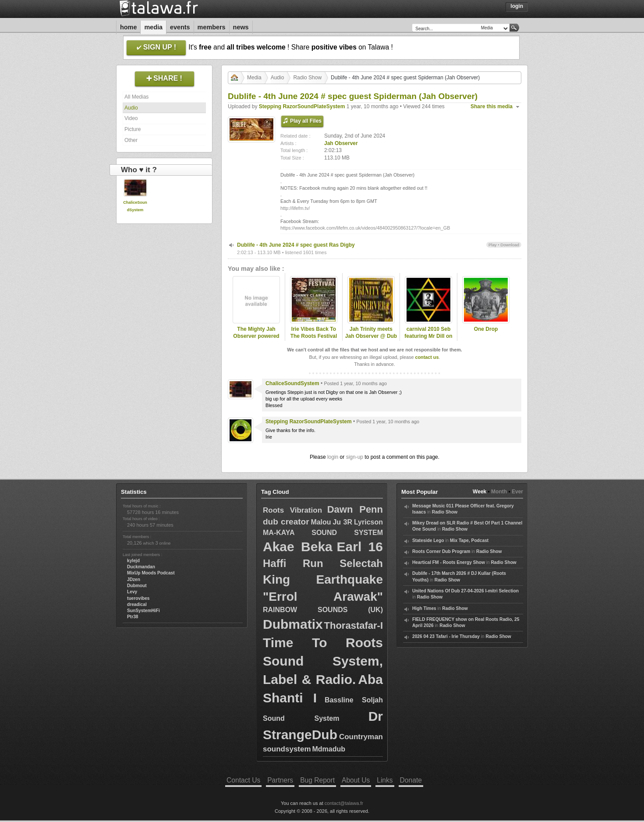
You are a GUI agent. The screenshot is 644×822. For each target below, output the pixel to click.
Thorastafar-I (354, 625)
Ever (517, 492)
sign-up (355, 457)
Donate (411, 780)
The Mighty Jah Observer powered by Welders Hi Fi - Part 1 (256, 340)
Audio (131, 108)
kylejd (133, 561)
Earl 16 (360, 547)
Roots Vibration (292, 510)
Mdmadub (329, 749)
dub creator (286, 522)
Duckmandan (141, 567)
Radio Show (307, 78)
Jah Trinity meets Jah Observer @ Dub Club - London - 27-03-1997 (371, 340)
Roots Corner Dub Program (441, 551)
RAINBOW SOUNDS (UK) (323, 610)
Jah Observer (341, 143)
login (333, 457)
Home (128, 27)
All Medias (136, 97)
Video (131, 118)
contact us (427, 357)
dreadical (137, 604)
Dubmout (137, 586)
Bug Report (317, 780)
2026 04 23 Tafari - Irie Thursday (446, 636)
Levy (132, 592)
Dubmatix (293, 624)
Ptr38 (133, 617)
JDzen (134, 579)
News (241, 27)
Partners (280, 780)
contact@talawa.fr (344, 803)
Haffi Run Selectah (323, 563)
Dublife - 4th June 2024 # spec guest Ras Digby (296, 245)
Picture (133, 129)
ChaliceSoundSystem (292, 383)
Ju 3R (342, 522)
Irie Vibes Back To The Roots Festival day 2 (314, 337)
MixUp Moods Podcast (151, 573)
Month (499, 492)
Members (212, 27)
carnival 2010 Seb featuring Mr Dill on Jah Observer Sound (428, 337)
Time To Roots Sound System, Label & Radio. (323, 661)
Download (510, 245)
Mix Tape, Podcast (469, 540)
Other (131, 140)
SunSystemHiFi (143, 611)
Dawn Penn (355, 509)
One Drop (486, 329)
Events (180, 27)
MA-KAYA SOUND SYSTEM (323, 533)
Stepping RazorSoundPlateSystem (302, 106)
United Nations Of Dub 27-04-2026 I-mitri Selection (465, 591)
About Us (356, 780)
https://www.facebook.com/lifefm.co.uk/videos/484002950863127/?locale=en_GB (365, 228)
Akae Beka (298, 547)
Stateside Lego (428, 540)
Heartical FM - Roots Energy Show (449, 562)
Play (493, 245)
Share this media (492, 106)
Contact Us (243, 780)
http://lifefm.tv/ (295, 208)
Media (153, 27)
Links (385, 780)
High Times (424, 608)
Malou (321, 522)
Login (517, 6)
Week (479, 492)
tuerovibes (138, 598)
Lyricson (368, 522)
